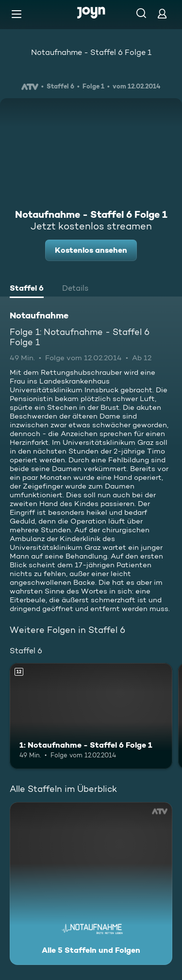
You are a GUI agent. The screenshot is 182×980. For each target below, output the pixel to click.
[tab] (27, 289)
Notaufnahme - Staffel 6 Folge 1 (91, 52)
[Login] (162, 13)
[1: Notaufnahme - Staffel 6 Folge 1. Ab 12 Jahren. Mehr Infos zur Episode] (91, 716)
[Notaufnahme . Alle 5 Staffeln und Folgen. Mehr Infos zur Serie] (91, 884)
